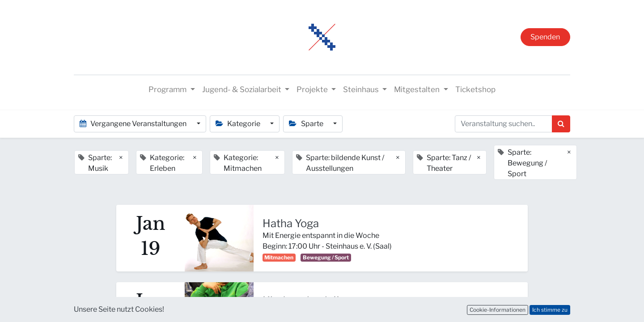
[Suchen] (561, 124)
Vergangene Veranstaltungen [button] (134, 124)
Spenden (545, 37)
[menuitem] (475, 90)
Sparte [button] (307, 124)
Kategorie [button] (239, 124)
